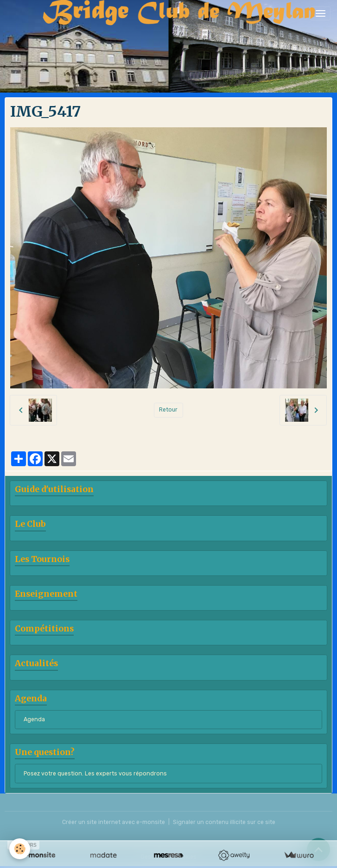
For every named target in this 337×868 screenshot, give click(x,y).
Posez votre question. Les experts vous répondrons (95, 774)
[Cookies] (20, 849)
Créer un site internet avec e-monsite (114, 822)
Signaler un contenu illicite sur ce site (224, 822)
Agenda (34, 719)
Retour (168, 410)
